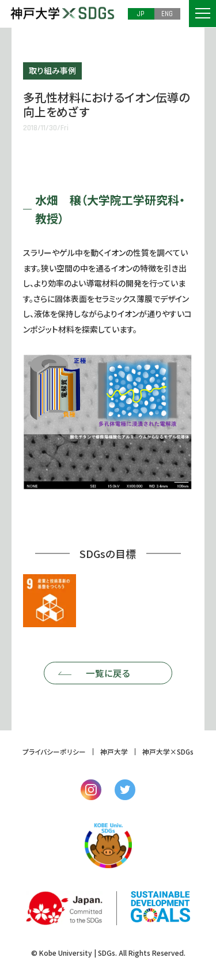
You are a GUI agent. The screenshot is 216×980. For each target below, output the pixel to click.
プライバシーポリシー (54, 752)
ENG (167, 13)
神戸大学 (114, 752)
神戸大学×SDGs (168, 752)
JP (141, 13)
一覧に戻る (108, 673)
